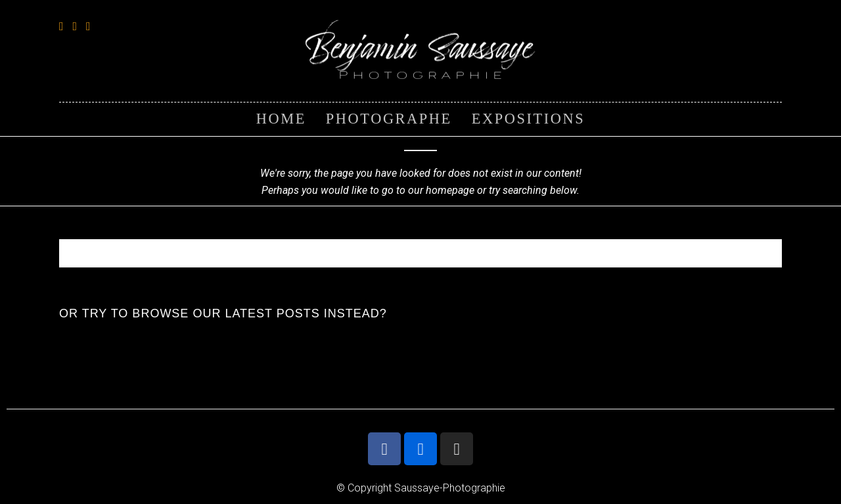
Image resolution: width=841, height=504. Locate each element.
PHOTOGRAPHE (389, 119)
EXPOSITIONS (528, 119)
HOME (281, 119)
